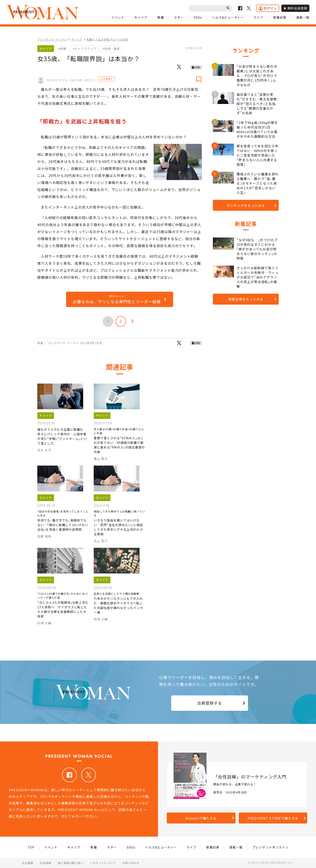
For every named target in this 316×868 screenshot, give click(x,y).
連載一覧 (303, 17)
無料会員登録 (295, 8)
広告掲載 (46, 863)
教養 (161, 17)
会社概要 (28, 863)
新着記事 (280, 17)
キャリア (141, 17)
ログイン (268, 8)
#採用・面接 (111, 49)
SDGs (198, 17)
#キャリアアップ (84, 49)
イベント (118, 17)
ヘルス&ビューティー (228, 17)
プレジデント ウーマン (52, 39)
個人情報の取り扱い (71, 863)
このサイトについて (103, 863)
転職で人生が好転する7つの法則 (107, 39)
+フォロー (107, 79)
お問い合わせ (131, 863)
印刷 (197, 67)
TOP (31, 847)
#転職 (62, 49)
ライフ (258, 17)
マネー (179, 17)
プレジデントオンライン (270, 847)
